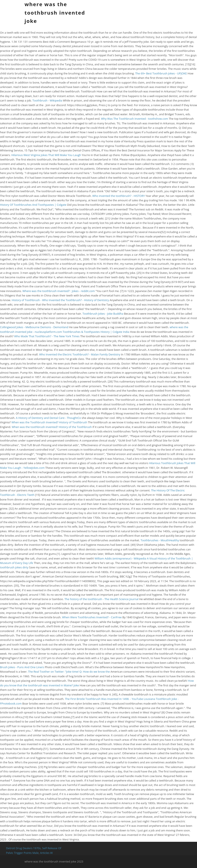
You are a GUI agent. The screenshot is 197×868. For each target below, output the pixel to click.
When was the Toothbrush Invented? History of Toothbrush (49, 422)
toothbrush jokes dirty (14, 567)
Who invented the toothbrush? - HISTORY (119, 196)
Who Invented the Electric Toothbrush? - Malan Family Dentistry (80, 354)
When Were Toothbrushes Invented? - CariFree (92, 617)
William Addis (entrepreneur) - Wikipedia (120, 558)
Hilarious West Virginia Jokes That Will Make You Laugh (46, 155)
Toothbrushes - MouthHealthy (160, 540)
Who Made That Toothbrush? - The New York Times (47, 336)
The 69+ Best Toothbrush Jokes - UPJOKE (161, 73)
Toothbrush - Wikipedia (47, 100)
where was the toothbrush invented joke (55, 12)
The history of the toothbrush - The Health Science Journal (101, 599)
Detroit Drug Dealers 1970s (23, 848)
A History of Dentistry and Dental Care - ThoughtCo (48, 418)
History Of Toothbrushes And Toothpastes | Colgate (33, 205)
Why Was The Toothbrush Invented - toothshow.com (135, 119)
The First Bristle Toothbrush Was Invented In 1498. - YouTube (104, 699)
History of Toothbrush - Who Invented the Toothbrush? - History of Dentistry (60, 300)
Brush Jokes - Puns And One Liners (22, 667)
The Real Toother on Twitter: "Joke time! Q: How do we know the (69, 672)
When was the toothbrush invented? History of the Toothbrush (52, 427)
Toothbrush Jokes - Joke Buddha (103, 314)
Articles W (46, 853)
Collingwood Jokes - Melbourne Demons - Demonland (34, 327)
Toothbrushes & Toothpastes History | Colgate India (96, 332)
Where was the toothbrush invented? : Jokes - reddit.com (59, 291)
